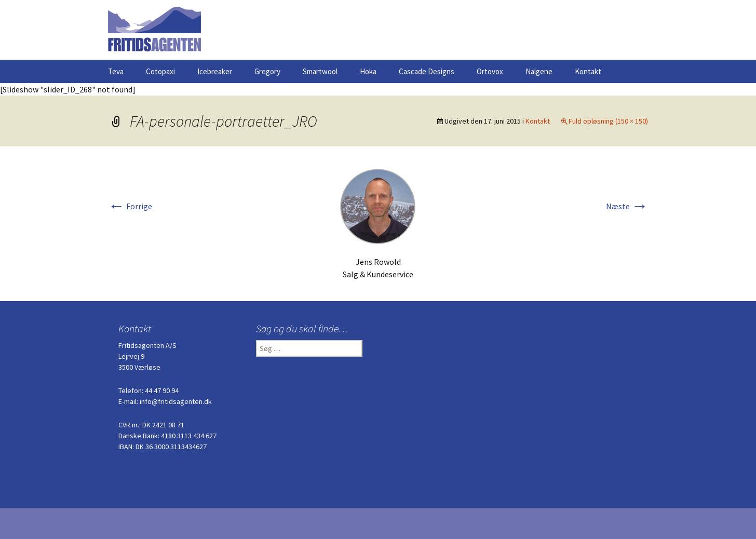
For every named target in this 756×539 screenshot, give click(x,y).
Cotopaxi (160, 71)
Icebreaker (215, 71)
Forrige (130, 206)
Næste (627, 206)
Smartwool (320, 71)
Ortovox (490, 71)
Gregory (267, 71)
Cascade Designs (427, 71)
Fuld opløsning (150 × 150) (608, 121)
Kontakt (588, 71)
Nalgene (539, 71)
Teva (116, 71)
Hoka (368, 71)
